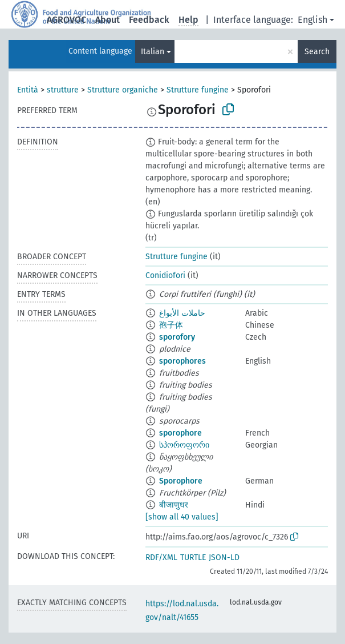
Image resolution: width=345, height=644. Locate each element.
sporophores (182, 361)
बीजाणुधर (174, 505)
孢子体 (171, 325)
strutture (63, 90)
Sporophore (181, 481)
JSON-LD (224, 558)
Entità (28, 90)
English (312, 20)
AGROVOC (66, 20)
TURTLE (193, 558)
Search (317, 52)
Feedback (149, 20)
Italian (153, 52)
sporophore (180, 433)
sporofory (177, 337)
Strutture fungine (198, 90)
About (107, 20)
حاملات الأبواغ (182, 313)
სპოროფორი (184, 445)
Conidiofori (165, 275)
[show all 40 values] (182, 517)
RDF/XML (161, 558)
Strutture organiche (123, 90)
